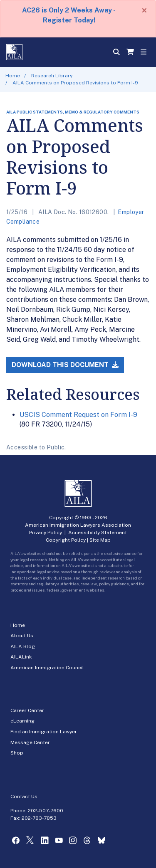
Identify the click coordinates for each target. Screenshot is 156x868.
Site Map (100, 540)
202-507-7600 (46, 811)
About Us (22, 636)
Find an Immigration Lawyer (44, 732)
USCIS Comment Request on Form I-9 (78, 415)
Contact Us (24, 796)
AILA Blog (23, 646)
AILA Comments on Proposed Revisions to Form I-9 (75, 83)
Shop (17, 753)
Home (13, 76)
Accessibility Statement (98, 533)
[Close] (144, 10)
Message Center (30, 742)
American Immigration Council (47, 668)
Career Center (27, 710)
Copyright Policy (66, 540)
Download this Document (65, 365)
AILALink (21, 657)
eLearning (22, 721)
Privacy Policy (46, 533)
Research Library (52, 76)
